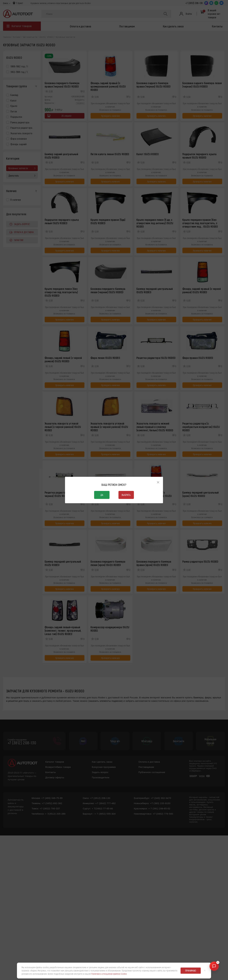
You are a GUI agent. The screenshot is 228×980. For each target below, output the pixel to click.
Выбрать (126, 495)
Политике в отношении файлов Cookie (109, 974)
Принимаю (191, 971)
